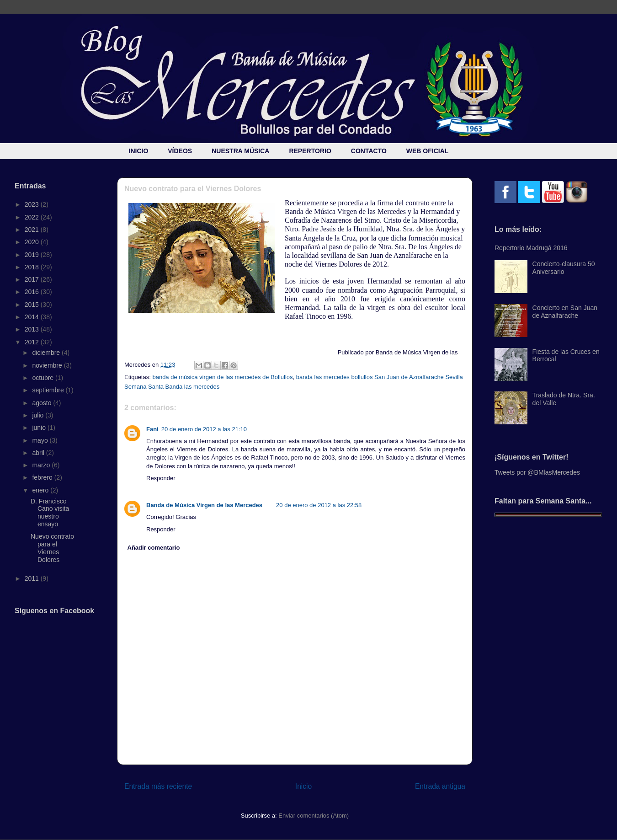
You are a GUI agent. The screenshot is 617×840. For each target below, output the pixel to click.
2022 (33, 217)
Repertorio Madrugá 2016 (531, 248)
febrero (43, 477)
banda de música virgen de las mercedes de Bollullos (222, 377)
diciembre (47, 353)
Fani (152, 429)
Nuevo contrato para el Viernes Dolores (52, 548)
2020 (33, 242)
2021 (33, 230)
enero (41, 490)
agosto (43, 403)
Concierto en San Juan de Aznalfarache (565, 312)
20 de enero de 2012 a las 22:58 (319, 505)
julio (39, 415)
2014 (33, 317)
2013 (33, 329)
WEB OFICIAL (428, 151)
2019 (33, 255)
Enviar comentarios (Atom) (314, 816)
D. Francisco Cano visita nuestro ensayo (50, 513)
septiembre (49, 390)
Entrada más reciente (158, 786)
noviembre (48, 365)
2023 (33, 204)
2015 (33, 305)
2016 (33, 292)
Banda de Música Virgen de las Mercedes (204, 505)
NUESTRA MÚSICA (240, 151)
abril (39, 453)
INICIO (139, 151)
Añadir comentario (154, 548)
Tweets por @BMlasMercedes (537, 472)
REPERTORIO (310, 151)
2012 (33, 342)
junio (40, 428)
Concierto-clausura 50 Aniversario (564, 268)
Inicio (303, 786)
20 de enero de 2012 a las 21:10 (204, 429)
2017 (33, 279)
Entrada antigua (440, 786)
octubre (44, 378)
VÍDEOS (180, 151)
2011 (33, 578)
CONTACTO (369, 151)
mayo (41, 440)
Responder (161, 478)
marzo (42, 465)
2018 (33, 267)
